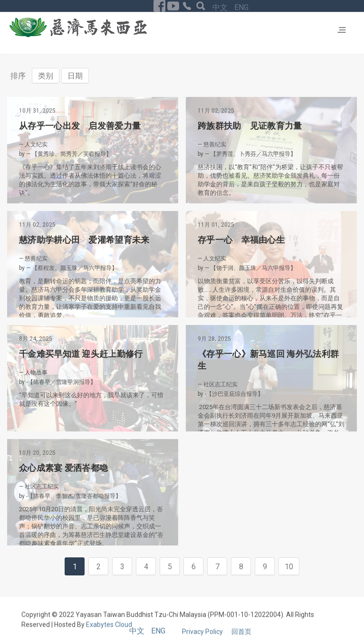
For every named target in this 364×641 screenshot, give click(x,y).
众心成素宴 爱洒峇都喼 (63, 468)
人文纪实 (36, 144)
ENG (241, 7)
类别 (46, 76)
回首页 (241, 636)
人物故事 (36, 373)
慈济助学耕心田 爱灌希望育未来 (84, 240)
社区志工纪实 (220, 384)
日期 (75, 76)
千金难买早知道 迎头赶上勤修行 (81, 354)
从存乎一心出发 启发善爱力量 (80, 126)
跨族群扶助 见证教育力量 (250, 126)
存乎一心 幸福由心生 (241, 240)
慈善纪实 (215, 144)
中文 (221, 7)
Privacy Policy (203, 636)
